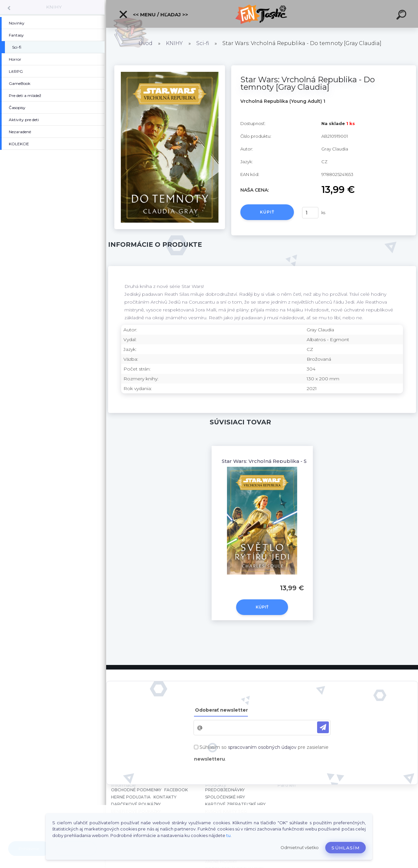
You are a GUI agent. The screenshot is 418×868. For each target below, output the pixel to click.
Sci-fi (203, 43)
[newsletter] (323, 727)
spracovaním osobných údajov (262, 747)
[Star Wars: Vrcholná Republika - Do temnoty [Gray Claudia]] (170, 68)
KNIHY (54, 7)
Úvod (145, 43)
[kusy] (310, 213)
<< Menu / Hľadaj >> (153, 14)
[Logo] (262, 14)
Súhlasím (346, 848)
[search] (402, 16)
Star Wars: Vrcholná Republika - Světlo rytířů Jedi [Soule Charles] (304, 461)
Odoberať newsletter (221, 710)
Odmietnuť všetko (300, 848)
